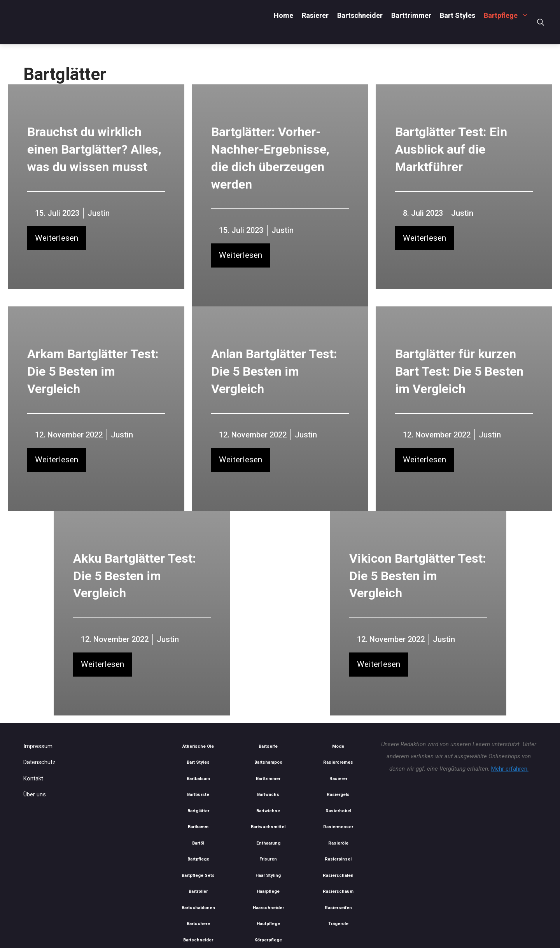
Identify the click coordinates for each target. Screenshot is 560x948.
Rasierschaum (338, 891)
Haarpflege (268, 891)
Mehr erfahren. (510, 769)
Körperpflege (268, 940)
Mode (338, 746)
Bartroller (198, 891)
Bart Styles (458, 15)
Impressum (38, 746)
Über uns (35, 794)
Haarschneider (268, 908)
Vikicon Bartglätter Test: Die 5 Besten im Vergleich (418, 576)
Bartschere (198, 924)
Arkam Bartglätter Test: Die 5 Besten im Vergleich (93, 371)
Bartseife (268, 746)
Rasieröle (338, 843)
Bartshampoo (268, 762)
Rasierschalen (338, 875)
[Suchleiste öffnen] (541, 22)
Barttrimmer (411, 15)
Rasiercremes (338, 762)
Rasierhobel (338, 811)
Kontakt (33, 778)
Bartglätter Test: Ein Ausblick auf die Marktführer (451, 149)
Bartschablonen (198, 908)
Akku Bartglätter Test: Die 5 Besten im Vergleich (135, 576)
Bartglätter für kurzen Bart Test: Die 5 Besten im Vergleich (459, 371)
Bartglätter (198, 811)
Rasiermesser (338, 827)
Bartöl (198, 843)
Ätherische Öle (198, 746)
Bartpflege (508, 15)
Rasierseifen (338, 908)
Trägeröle (338, 924)
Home (283, 15)
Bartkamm (198, 827)
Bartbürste (198, 795)
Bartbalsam (198, 779)
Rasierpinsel (338, 859)
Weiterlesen (57, 238)
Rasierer (315, 15)
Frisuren (268, 859)
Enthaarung (268, 843)
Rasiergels (338, 795)
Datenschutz (39, 762)
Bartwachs (268, 795)
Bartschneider (360, 15)
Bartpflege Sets (198, 875)
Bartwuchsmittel (268, 827)
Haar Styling (268, 875)
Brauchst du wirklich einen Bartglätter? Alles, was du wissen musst (94, 149)
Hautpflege (268, 924)
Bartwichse (268, 811)
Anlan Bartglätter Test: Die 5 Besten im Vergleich (274, 371)
